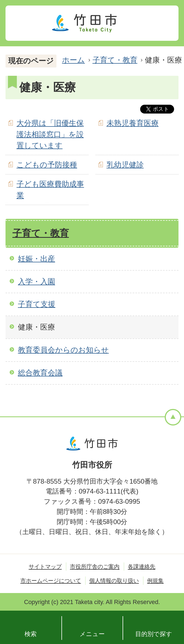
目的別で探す (154, 634)
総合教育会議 (40, 373)
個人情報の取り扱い (114, 581)
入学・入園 (36, 281)
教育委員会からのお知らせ (63, 350)
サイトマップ (45, 567)
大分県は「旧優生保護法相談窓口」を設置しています (50, 134)
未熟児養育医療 (133, 123)
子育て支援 (37, 304)
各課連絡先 (142, 567)
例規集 (155, 581)
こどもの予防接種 (47, 165)
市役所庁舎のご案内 (95, 567)
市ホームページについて (51, 581)
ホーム (73, 60)
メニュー (92, 634)
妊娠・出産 (36, 259)
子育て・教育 (115, 60)
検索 (31, 634)
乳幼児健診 (125, 165)
